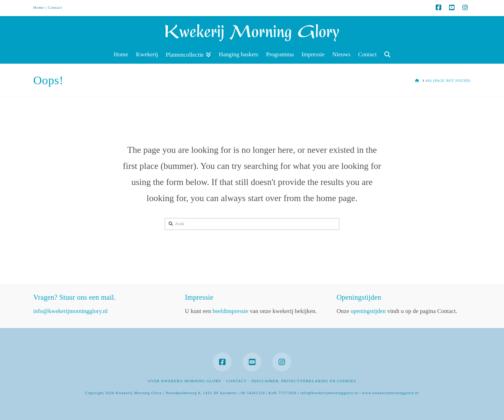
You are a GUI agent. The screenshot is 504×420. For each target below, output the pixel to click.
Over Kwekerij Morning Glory (184, 381)
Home (39, 7)
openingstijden (368, 311)
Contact (55, 7)
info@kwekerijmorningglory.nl (70, 311)
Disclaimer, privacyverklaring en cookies (304, 381)
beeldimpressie (230, 311)
